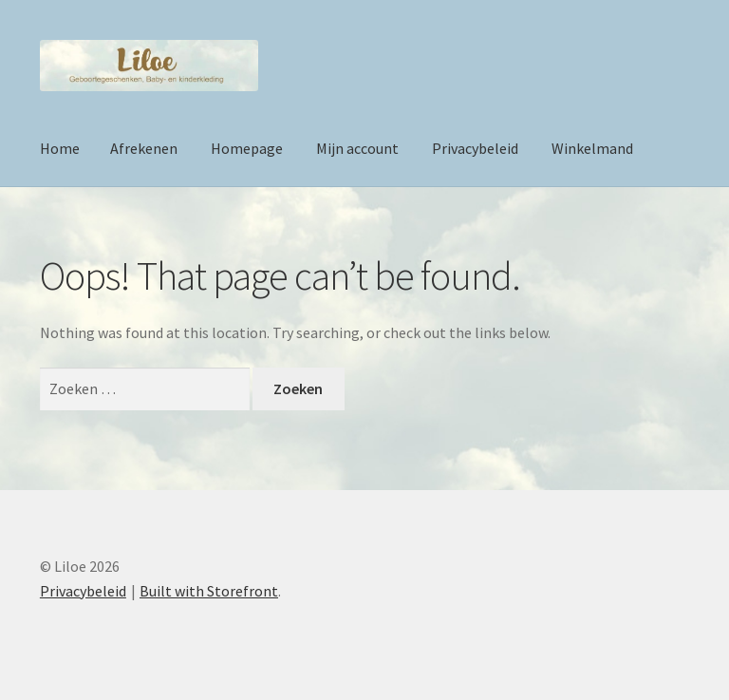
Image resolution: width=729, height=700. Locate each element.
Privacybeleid (475, 148)
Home (60, 148)
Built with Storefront (209, 591)
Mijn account (357, 148)
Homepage (247, 148)
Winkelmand (592, 148)
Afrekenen (144, 148)
